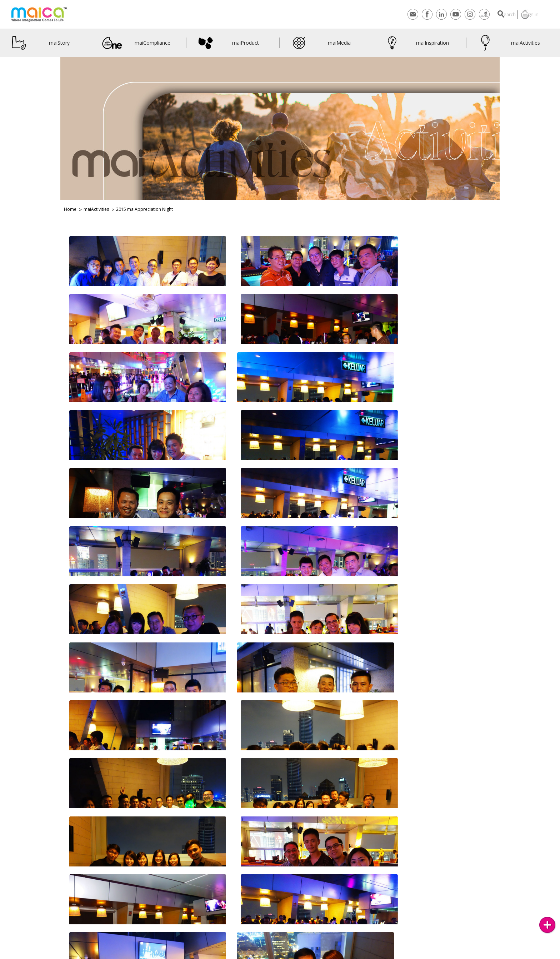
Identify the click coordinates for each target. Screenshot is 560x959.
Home (70, 209)
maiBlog (266, 954)
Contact (397, 14)
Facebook (411, 14)
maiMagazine (469, 14)
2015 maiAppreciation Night (144, 209)
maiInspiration (416, 43)
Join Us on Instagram (101, 954)
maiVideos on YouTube (188, 954)
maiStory (39, 43)
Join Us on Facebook (144, 954)
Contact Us (20, 954)
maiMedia (320, 43)
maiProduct (227, 43)
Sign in (527, 14)
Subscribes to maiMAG (56, 954)
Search (496, 14)
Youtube (440, 14)
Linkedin (426, 14)
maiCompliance (136, 43)
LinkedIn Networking (233, 954)
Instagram (454, 14)
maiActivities (508, 43)
